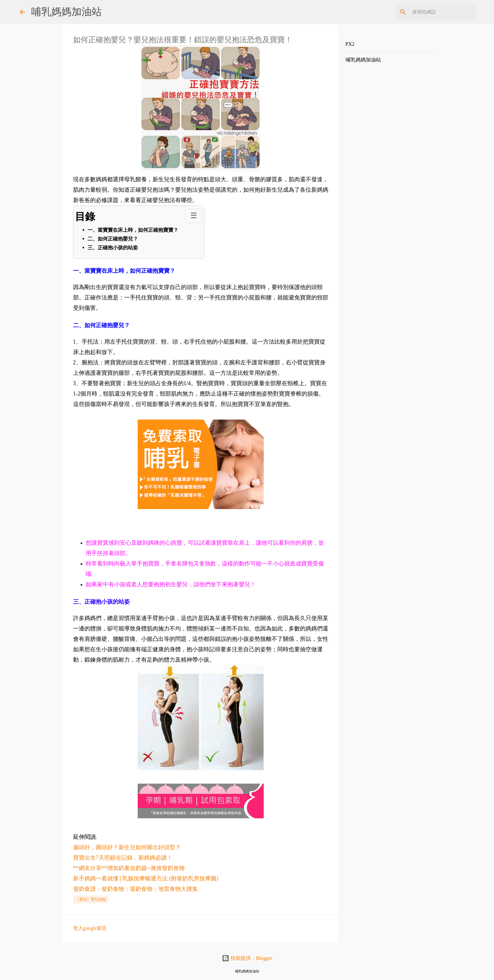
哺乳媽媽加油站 (66, 12)
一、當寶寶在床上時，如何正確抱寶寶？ (133, 230)
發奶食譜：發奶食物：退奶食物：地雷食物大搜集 (135, 889)
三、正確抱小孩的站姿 (113, 248)
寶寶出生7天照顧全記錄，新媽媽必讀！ (123, 858)
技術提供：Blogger (247, 958)
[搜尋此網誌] (442, 12)
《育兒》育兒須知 (91, 899)
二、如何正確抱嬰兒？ (113, 239)
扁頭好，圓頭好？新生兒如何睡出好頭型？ (127, 847)
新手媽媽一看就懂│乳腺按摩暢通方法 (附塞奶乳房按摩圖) (146, 879)
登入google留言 (90, 928)
